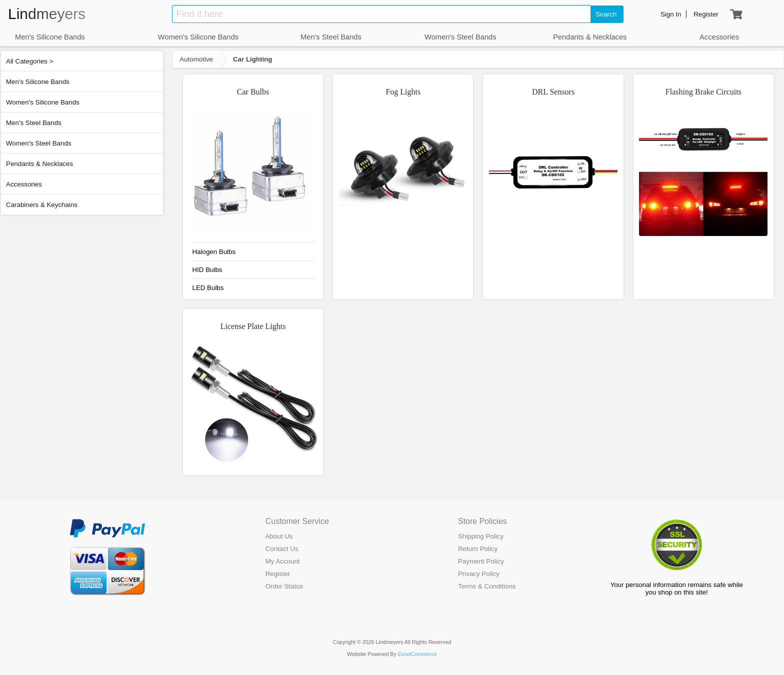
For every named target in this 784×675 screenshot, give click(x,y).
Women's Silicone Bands (43, 102)
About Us (279, 536)
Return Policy (478, 549)
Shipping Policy (481, 536)
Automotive (196, 59)
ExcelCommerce (417, 654)
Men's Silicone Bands (38, 82)
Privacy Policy (479, 574)
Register (278, 574)
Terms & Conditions (487, 586)
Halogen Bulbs (214, 252)
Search (606, 14)
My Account (283, 561)
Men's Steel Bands (34, 123)
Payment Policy (481, 561)
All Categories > (29, 61)
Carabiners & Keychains (42, 205)
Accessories (24, 184)
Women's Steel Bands (38, 143)
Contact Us (282, 549)
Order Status (284, 586)
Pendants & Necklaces (39, 164)
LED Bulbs (208, 288)
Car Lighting (252, 59)
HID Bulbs (207, 270)
